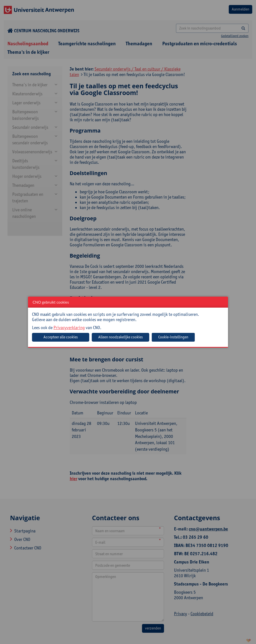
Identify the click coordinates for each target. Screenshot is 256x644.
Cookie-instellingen (173, 337)
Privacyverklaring (69, 328)
